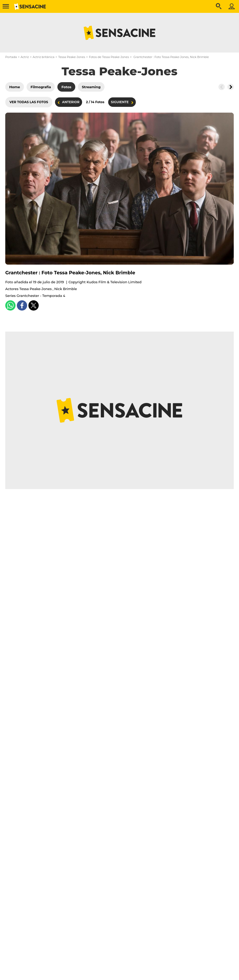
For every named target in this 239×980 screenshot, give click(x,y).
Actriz (25, 57)
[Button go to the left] (222, 87)
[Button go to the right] (231, 87)
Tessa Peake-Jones (72, 57)
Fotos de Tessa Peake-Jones (109, 57)
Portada (11, 57)
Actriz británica (44, 57)
